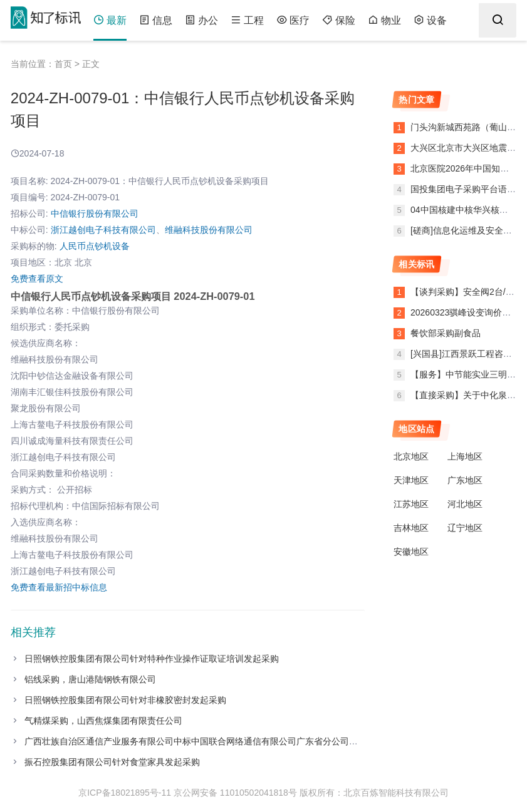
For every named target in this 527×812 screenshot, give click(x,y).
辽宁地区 (465, 528)
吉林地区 (411, 528)
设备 (430, 20)
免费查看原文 (37, 279)
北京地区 (411, 456)
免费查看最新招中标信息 (59, 587)
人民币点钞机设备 (95, 246)
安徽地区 (411, 552)
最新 (110, 20)
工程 (247, 20)
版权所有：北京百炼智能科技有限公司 (374, 793)
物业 (384, 20)
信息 (156, 20)
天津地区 (411, 480)
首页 (63, 64)
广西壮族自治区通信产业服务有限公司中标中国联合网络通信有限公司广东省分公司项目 (196, 741)
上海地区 (465, 456)
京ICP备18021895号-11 (125, 793)
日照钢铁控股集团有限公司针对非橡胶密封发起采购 (125, 700)
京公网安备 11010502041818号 (235, 793)
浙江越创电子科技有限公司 (103, 230)
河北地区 (465, 504)
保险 (339, 20)
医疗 (293, 20)
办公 (201, 20)
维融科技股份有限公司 (209, 230)
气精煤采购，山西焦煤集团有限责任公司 (103, 721)
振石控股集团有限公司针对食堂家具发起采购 (112, 762)
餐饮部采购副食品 (446, 333)
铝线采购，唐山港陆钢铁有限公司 (90, 679)
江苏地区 (411, 504)
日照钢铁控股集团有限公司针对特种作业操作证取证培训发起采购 (152, 659)
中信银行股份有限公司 (95, 213)
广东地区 (465, 480)
